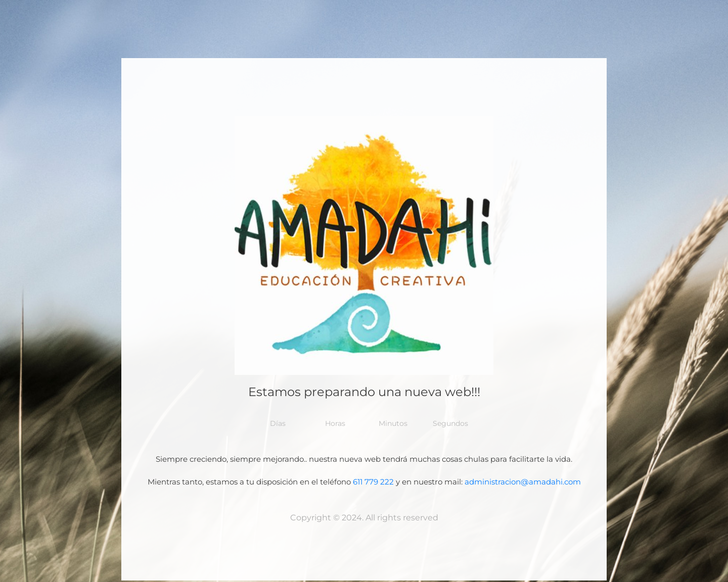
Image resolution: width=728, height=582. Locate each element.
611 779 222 (373, 482)
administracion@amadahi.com (523, 482)
